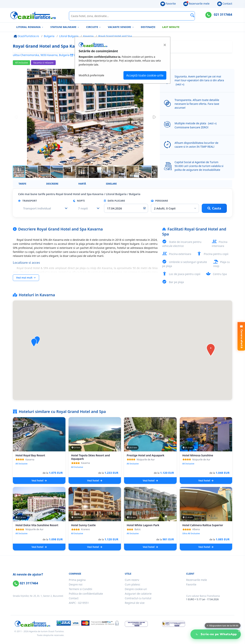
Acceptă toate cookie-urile (145, 75)
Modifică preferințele (91, 75)
